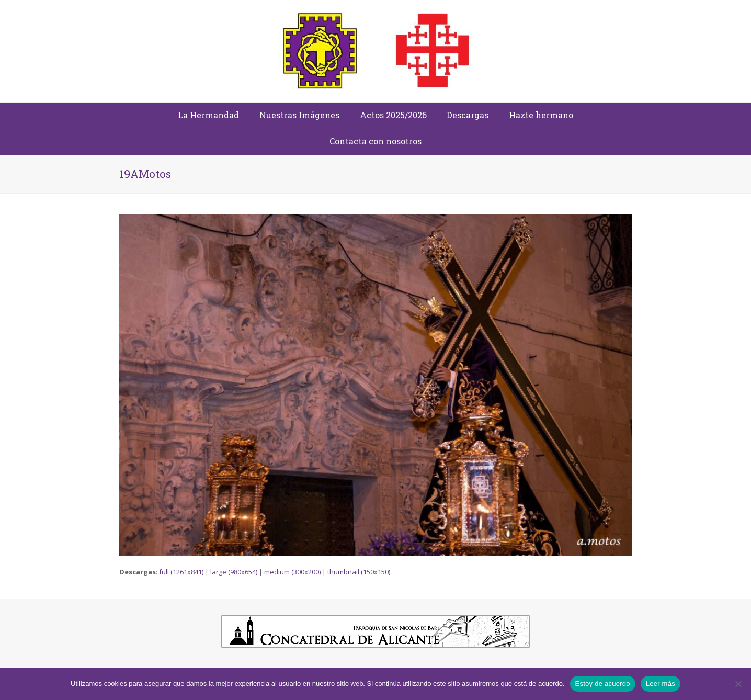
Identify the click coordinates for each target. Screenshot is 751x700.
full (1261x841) (181, 572)
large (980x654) (234, 572)
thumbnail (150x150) (359, 572)
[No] (738, 684)
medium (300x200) (292, 572)
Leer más (661, 684)
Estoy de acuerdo (603, 684)
